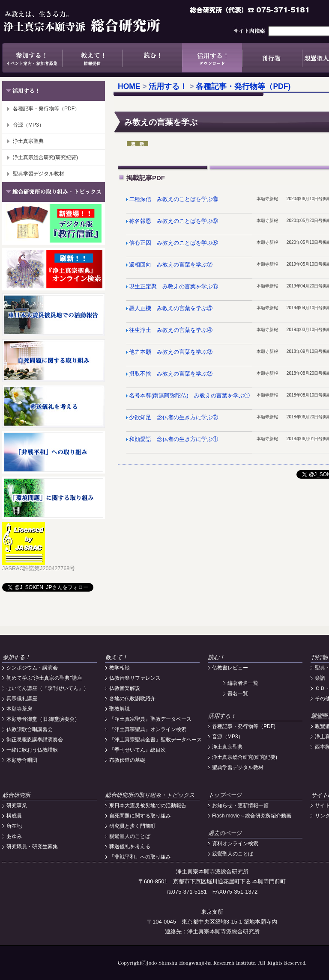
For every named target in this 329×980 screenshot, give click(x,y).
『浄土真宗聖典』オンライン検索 (148, 729)
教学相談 (120, 668)
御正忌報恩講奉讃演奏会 (35, 740)
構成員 (14, 816)
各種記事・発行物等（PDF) (243, 86)
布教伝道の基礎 (127, 760)
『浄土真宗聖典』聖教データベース (150, 719)
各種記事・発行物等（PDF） (46, 109)
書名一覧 (238, 693)
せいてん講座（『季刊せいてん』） (48, 688)
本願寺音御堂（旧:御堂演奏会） (43, 719)
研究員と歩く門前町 (132, 826)
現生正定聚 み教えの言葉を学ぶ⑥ (173, 287)
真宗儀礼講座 (22, 699)
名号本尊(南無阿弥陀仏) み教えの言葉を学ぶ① (189, 396)
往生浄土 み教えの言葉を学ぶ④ (171, 330)
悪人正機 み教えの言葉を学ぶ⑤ (171, 308)
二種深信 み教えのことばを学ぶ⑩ (173, 199)
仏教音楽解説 (125, 688)
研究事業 (17, 805)
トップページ (225, 795)
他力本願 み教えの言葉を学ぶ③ (171, 352)
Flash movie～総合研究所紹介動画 (252, 816)
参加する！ (32, 58)
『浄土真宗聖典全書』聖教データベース (156, 740)
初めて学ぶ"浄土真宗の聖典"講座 (44, 678)
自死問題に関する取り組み (140, 816)
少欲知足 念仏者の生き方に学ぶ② (173, 417)
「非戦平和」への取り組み (140, 857)
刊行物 (272, 58)
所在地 (14, 826)
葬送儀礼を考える (130, 847)
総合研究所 (16, 795)
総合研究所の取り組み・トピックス (150, 795)
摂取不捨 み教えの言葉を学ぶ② (171, 374)
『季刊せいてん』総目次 (138, 750)
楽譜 (320, 678)
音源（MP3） (28, 125)
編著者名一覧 (243, 683)
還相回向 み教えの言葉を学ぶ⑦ (171, 265)
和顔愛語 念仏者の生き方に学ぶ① (173, 439)
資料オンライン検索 (235, 844)
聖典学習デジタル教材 (39, 174)
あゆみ (14, 836)
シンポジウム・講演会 (32, 668)
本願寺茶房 (19, 709)
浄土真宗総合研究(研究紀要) (45, 157)
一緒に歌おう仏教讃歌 (32, 750)
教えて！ (92, 58)
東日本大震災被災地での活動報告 (148, 805)
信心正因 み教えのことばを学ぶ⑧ (173, 243)
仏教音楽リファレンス (135, 678)
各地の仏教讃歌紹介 (132, 699)
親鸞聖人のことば (130, 836)
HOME (129, 86)
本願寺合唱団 (22, 760)
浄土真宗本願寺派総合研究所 (94, 21)
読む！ (152, 58)
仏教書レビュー (230, 668)
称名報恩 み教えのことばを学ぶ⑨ (173, 221)
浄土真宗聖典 (28, 141)
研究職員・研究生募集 (32, 847)
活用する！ (212, 58)
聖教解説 (120, 709)
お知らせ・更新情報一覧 (240, 805)
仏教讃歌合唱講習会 (30, 729)
